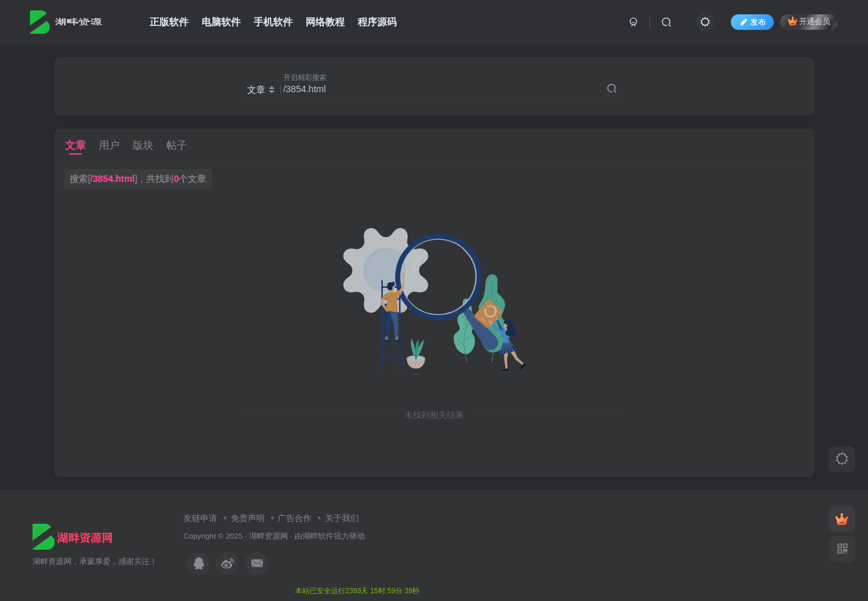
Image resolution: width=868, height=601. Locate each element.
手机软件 (273, 22)
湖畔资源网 (269, 536)
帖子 (177, 145)
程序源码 (377, 22)
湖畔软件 (318, 536)
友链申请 (200, 518)
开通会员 (809, 21)
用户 (109, 145)
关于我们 (342, 518)
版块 (143, 145)
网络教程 (325, 22)
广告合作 (295, 518)
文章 (75, 145)
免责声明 (248, 518)
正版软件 (169, 22)
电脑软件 (221, 22)
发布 (752, 22)
